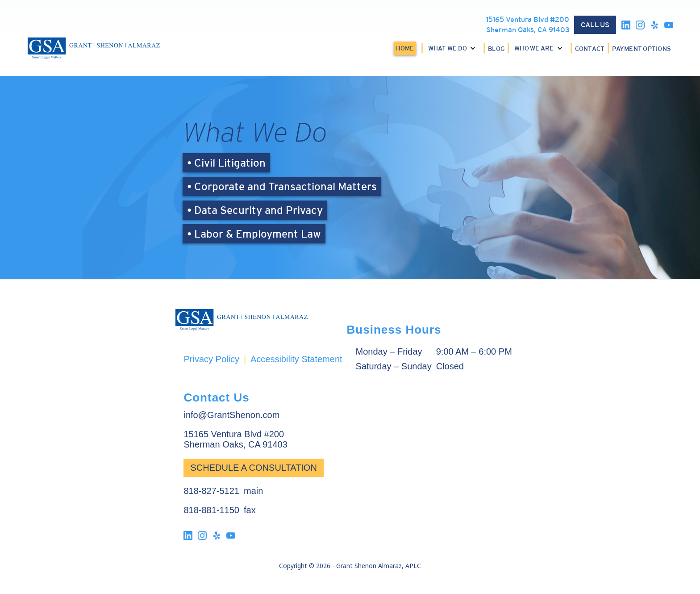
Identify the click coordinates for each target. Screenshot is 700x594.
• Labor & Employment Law (254, 234)
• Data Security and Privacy (255, 210)
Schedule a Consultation (253, 468)
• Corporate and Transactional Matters (282, 186)
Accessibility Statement (296, 359)
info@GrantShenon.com (231, 415)
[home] (94, 48)
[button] (453, 48)
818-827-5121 (211, 491)
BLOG (496, 49)
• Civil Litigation (226, 163)
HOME (405, 48)
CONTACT (590, 49)
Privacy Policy (211, 359)
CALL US (595, 25)
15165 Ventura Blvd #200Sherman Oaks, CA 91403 (528, 25)
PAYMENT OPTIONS (642, 49)
